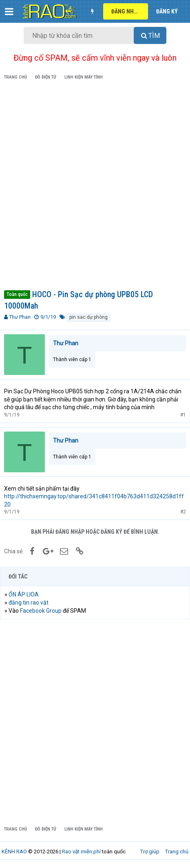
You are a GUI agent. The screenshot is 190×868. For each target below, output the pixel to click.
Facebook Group (41, 611)
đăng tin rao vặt (29, 603)
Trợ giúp (150, 852)
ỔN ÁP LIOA (24, 594)
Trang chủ (177, 852)
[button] (9, 11)
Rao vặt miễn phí (81, 852)
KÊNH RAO (14, 852)
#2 (183, 512)
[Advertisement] (95, 186)
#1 (183, 415)
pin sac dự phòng (88, 317)
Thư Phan (20, 317)
